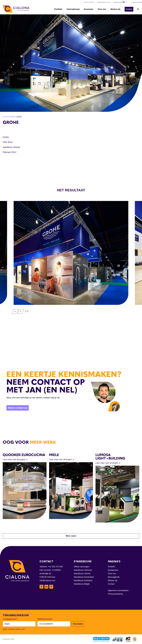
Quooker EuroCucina (24, 455)
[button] (121, 2)
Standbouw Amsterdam (84, 577)
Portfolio (58, 9)
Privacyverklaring (115, 594)
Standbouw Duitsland (83, 580)
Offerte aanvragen (82, 567)
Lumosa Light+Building (110, 457)
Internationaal (73, 9)
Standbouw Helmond (83, 570)
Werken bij (115, 9)
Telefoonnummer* (45, 619)
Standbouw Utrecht (82, 574)
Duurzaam (89, 9)
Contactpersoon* (10, 619)
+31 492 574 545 (55, 567)
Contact (111, 584)
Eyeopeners (113, 570)
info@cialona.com (47, 580)
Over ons (102, 9)
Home (5, 117)
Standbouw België (82, 584)
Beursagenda (114, 577)
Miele (54, 455)
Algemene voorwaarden (118, 590)
